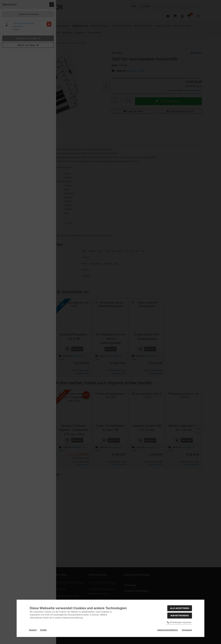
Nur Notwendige (180, 615)
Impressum (187, 630)
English (43, 630)
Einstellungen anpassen (179, 622)
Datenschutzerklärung (168, 630)
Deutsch (33, 630)
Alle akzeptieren (180, 608)
